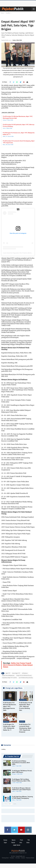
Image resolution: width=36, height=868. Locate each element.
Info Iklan (18, 858)
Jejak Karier (7, 700)
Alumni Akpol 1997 (16, 673)
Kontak (23, 858)
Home (5, 840)
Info (21, 843)
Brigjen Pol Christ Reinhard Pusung (24, 675)
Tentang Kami (5, 858)
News (14, 840)
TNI (29, 840)
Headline (6, 722)
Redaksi (12, 858)
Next (10, 804)
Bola (28, 843)
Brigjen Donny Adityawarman (8, 675)
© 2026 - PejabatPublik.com (18, 856)
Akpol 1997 (8, 673)
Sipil (5, 843)
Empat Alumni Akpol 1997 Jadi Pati (9, 678)
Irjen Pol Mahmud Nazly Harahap (26, 678)
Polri (21, 840)
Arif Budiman (25, 673)
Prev (5, 804)
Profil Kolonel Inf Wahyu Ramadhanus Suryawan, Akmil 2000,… (21, 763)
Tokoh (13, 843)
